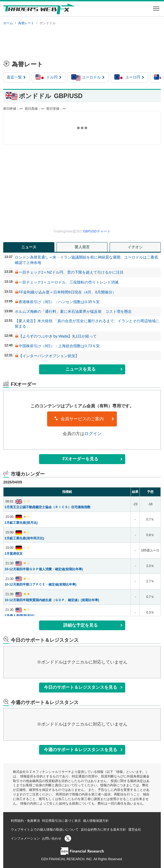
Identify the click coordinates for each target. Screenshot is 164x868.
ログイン (93, 434)
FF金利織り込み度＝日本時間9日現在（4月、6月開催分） (67, 292)
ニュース (29, 247)
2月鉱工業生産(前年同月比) (24, 538)
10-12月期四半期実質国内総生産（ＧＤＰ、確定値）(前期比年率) (52, 600)
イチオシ (135, 247)
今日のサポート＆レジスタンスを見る (83, 687)
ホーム (8, 23)
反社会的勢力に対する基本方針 (103, 830)
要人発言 (82, 247)
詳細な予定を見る (93, 625)
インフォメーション (25, 838)
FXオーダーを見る (93, 459)
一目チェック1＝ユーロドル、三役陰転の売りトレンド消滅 (69, 282)
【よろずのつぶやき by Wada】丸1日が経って (58, 336)
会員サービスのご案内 (84, 419)
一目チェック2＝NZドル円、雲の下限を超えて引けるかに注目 (71, 272)
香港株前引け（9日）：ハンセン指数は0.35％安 (59, 302)
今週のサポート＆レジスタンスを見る (83, 750)
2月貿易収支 (14, 554)
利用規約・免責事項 (25, 821)
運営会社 (135, 830)
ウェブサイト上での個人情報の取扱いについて (45, 830)
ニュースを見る (94, 369)
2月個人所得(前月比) (20, 616)
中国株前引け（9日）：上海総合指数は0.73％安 (59, 346)
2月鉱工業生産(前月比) (21, 523)
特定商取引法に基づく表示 (61, 821)
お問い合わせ (52, 838)
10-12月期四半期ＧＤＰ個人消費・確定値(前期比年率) (44, 569)
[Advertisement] (82, 42)
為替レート (26, 23)
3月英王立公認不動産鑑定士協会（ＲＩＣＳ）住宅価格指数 (48, 507)
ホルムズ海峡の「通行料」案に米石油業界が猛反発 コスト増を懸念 (73, 311)
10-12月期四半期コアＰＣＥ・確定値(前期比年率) (41, 584)
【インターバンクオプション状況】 (49, 356)
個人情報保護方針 (96, 821)
